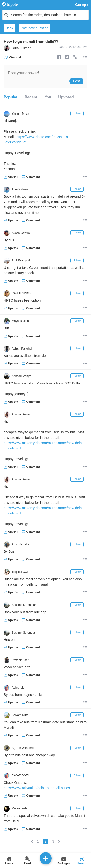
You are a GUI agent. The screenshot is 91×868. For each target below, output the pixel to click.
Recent (31, 97)
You (48, 97)
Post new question (34, 28)
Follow (77, 113)
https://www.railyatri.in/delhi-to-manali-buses (37, 788)
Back (9, 28)
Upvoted (66, 97)
